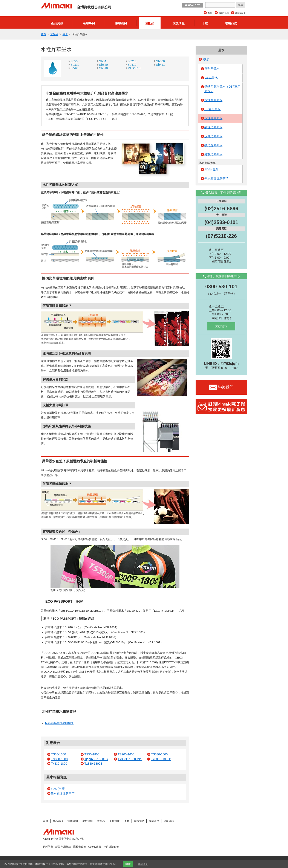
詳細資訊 (143, 864)
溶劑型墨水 (212, 69)
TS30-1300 (59, 754)
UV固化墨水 (212, 109)
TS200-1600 (126, 754)
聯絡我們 (231, 23)
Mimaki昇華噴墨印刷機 (59, 723)
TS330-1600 (159, 754)
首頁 (210, 13)
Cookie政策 (95, 847)
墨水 (65, 34)
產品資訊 (57, 23)
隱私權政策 (80, 847)
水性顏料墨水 (213, 100)
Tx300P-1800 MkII (130, 759)
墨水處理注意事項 (63, 793)
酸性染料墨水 (213, 127)
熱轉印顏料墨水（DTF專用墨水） (222, 89)
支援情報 (179, 23)
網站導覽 (48, 847)
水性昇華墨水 (213, 118)
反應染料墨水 (213, 136)
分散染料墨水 (213, 154)
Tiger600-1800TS (96, 759)
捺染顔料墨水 (213, 145)
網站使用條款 (63, 847)
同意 (128, 864)
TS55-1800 (92, 754)
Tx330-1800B (93, 764)
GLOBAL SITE (192, 5)
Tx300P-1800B (161, 759)
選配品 (150, 23)
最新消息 (224, 13)
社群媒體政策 (111, 847)
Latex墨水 (211, 78)
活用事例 (89, 23)
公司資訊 (240, 13)
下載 (205, 23)
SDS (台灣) (58, 789)
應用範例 (121, 23)
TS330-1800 (59, 759)
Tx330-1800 (59, 764)
